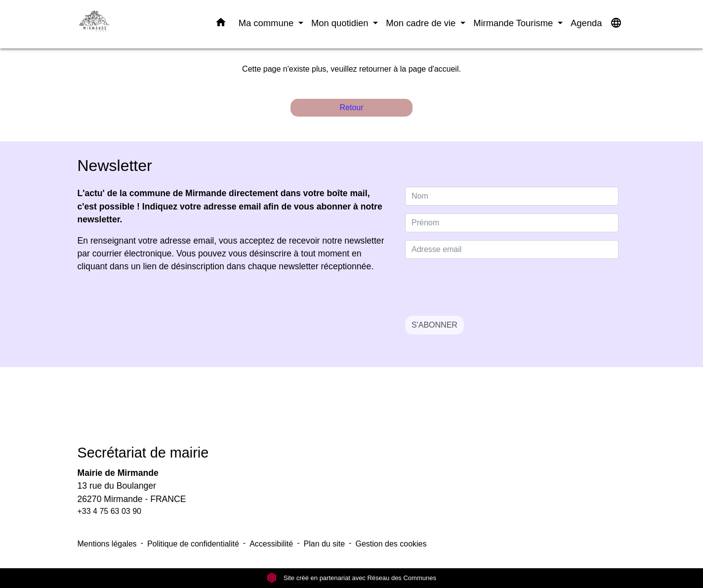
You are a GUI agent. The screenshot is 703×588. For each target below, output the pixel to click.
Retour (351, 107)
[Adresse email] (512, 250)
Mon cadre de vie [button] (422, 23)
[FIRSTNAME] (512, 223)
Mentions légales (107, 544)
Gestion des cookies (391, 544)
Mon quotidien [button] (341, 23)
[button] (221, 24)
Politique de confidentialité (193, 544)
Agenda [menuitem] (586, 23)
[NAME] (512, 196)
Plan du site (325, 544)
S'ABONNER (434, 325)
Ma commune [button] (268, 23)
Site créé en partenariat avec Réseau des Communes (351, 578)
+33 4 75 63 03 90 (109, 511)
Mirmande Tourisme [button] (514, 23)
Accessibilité (271, 544)
